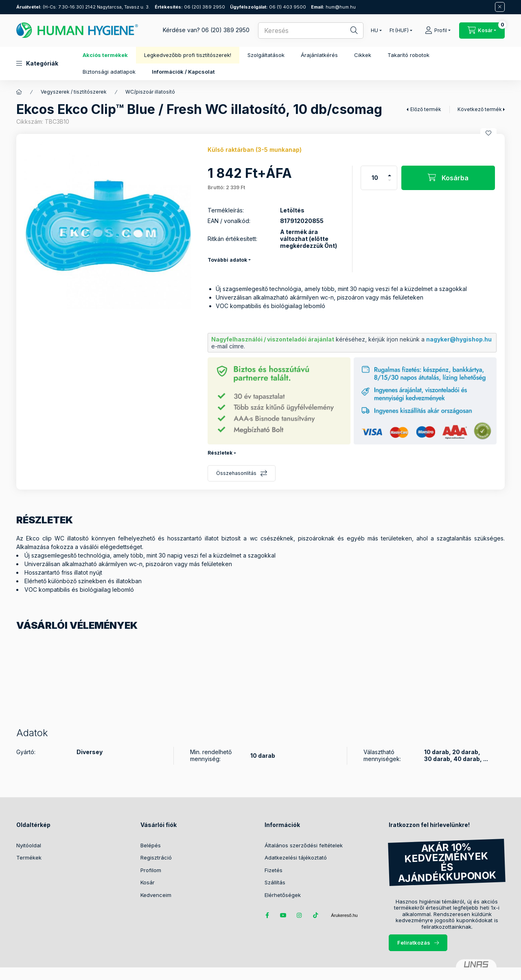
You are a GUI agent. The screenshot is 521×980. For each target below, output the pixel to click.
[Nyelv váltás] (374, 31)
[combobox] (311, 31)
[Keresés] (349, 31)
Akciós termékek (105, 55)
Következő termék (480, 109)
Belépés (151, 845)
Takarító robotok (408, 55)
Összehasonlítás (236, 473)
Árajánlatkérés (319, 55)
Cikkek (363, 55)
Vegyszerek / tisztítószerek (74, 92)
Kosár (148, 882)
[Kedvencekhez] (488, 133)
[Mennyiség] (375, 178)
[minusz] (390, 184)
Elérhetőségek (283, 895)
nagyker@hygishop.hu (459, 339)
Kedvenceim (156, 895)
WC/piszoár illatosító (150, 92)
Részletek (220, 453)
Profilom (151, 870)
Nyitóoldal (29, 845)
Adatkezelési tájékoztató (296, 857)
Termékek (29, 857)
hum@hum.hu (333, 7)
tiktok (316, 915)
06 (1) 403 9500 (268, 7)
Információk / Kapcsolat (183, 72)
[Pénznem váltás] (399, 31)
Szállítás (275, 882)
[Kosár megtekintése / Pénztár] (482, 31)
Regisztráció (156, 857)
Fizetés (274, 870)
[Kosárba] (448, 178)
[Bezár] (500, 7)
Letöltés (292, 210)
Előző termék (426, 109)
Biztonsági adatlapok (109, 72)
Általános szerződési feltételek (304, 845)
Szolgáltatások (266, 55)
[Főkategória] (19, 92)
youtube (283, 915)
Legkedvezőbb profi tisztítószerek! (188, 55)
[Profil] (438, 31)
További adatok (227, 260)
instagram (300, 915)
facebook (267, 915)
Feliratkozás (414, 943)
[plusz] (390, 172)
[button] (37, 63)
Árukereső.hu (344, 915)
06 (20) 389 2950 (190, 7)
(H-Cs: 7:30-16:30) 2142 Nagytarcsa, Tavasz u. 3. (83, 7)
